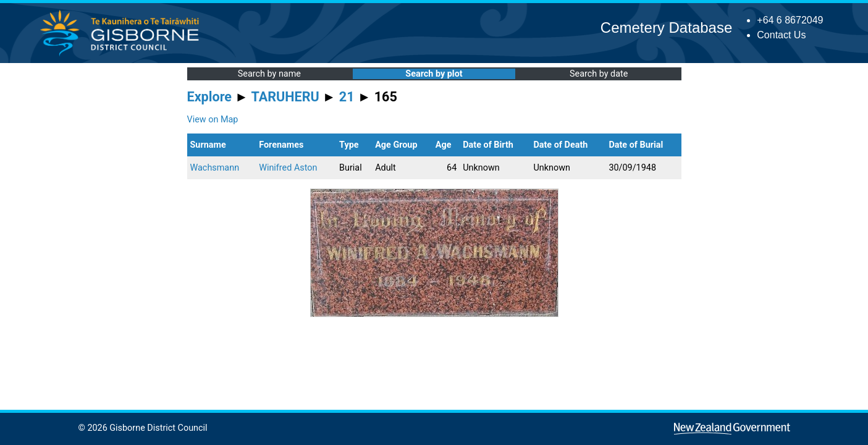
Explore (210, 97)
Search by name (269, 74)
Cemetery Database (666, 28)
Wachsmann (215, 168)
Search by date (599, 74)
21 (347, 97)
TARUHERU (285, 97)
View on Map (213, 120)
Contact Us (781, 35)
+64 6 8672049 (790, 20)
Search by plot (434, 74)
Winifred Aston (288, 168)
